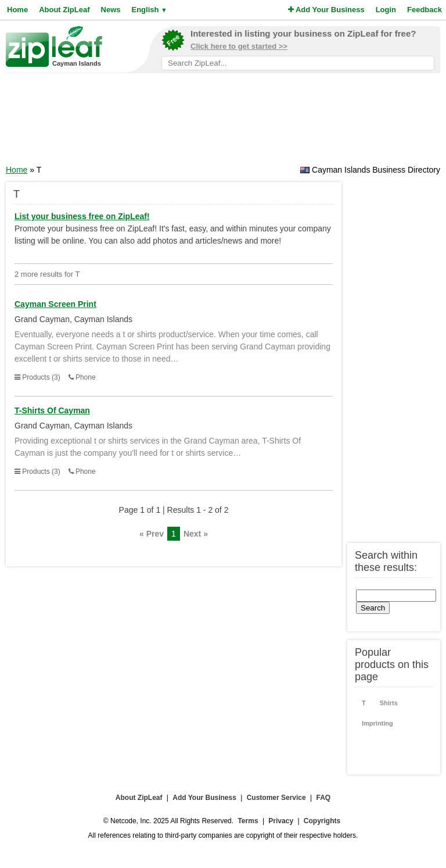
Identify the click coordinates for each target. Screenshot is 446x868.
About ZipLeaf (64, 10)
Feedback (425, 10)
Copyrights (322, 821)
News (111, 10)
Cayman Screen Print (55, 304)
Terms (248, 821)
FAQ (324, 798)
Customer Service (276, 798)
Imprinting (377, 723)
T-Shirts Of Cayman (52, 410)
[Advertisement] (223, 123)
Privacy (281, 821)
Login (386, 10)
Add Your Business (326, 10)
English (149, 10)
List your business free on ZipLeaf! (82, 216)
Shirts (389, 703)
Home (17, 10)
